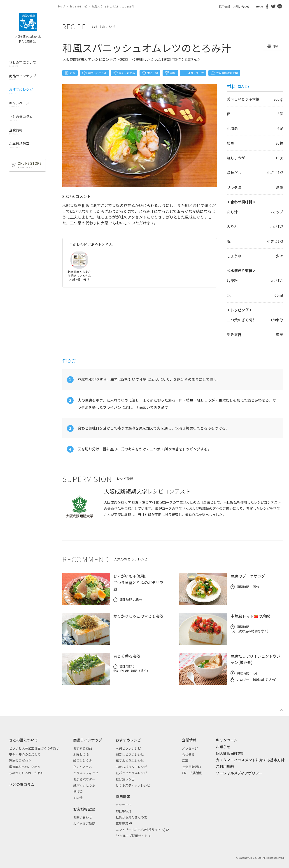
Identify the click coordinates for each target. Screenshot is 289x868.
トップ (61, 6)
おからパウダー (84, 779)
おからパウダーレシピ (131, 767)
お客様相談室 (84, 809)
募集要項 (122, 823)
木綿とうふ (81, 754)
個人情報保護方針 (230, 753)
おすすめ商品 (83, 748)
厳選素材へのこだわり (25, 767)
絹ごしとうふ (83, 760)
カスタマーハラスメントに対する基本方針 (250, 760)
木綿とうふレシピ (128, 748)
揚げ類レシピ (125, 779)
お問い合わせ (241, 6)
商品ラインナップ (88, 740)
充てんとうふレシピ (130, 760)
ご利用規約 (225, 766)
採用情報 (224, 6)
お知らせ (223, 747)
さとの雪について (23, 740)
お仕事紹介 (124, 811)
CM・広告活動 (192, 773)
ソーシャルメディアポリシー (239, 773)
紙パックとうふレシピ (131, 773)
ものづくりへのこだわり (26, 773)
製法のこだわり (20, 760)
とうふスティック (86, 773)
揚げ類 (78, 791)
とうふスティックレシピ (133, 785)
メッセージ (124, 805)
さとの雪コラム (22, 784)
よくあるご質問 (84, 823)
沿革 (185, 760)
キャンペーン (227, 740)
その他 (78, 798)
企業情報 (189, 740)
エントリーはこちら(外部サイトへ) (140, 830)
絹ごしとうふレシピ (130, 754)
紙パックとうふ (84, 785)
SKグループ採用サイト (132, 836)
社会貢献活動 (191, 767)
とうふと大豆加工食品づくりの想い (34, 748)
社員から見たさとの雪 (131, 817)
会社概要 (188, 754)
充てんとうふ (83, 767)
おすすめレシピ (78, 6)
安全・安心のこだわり (25, 754)
